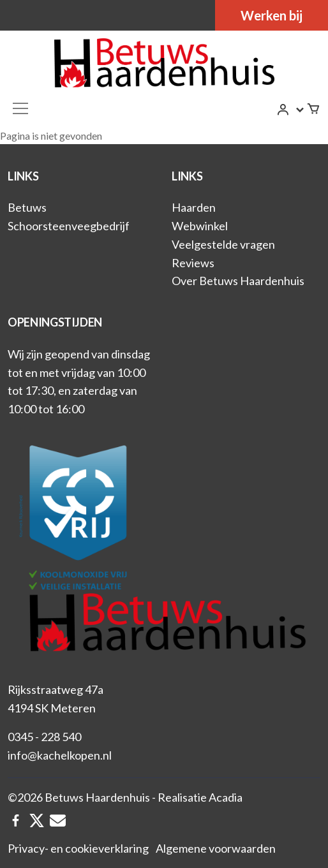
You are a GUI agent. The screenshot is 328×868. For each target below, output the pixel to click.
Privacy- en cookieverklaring (78, 848)
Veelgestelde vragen (223, 244)
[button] (291, 110)
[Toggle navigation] (20, 108)
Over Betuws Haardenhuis (238, 281)
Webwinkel (200, 226)
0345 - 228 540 (44, 737)
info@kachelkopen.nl (60, 755)
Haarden (194, 207)
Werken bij (272, 15)
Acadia (226, 797)
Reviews (193, 263)
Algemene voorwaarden (216, 848)
